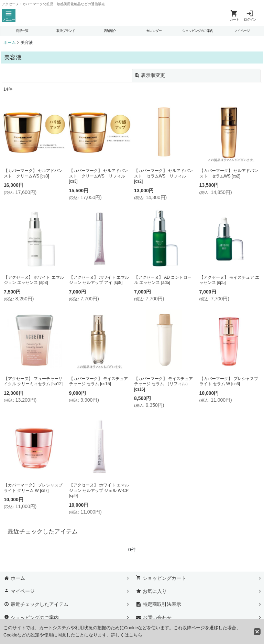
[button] (9, 16)
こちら (136, 635)
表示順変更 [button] (150, 75)
